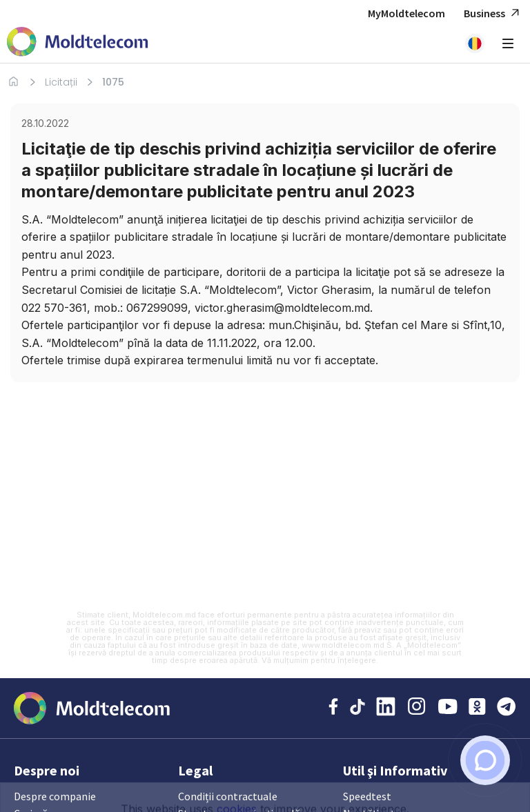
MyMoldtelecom (406, 13)
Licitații (61, 82)
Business (493, 13)
